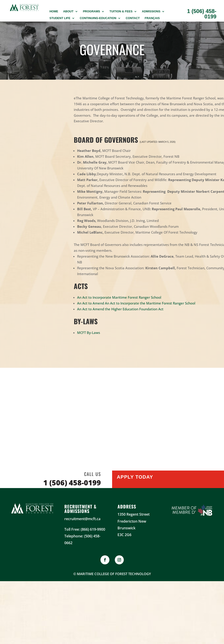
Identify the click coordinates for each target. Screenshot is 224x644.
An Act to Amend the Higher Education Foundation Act (120, 309)
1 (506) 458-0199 (202, 14)
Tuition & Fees (121, 11)
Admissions (151, 11)
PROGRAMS (92, 11)
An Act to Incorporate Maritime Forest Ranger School (119, 297)
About (68, 11)
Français (152, 18)
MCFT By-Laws (89, 333)
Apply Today (136, 478)
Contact (133, 18)
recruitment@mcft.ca (82, 519)
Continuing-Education (98, 18)
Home (54, 11)
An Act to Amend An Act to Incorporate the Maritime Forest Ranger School (136, 303)
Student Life (60, 18)
